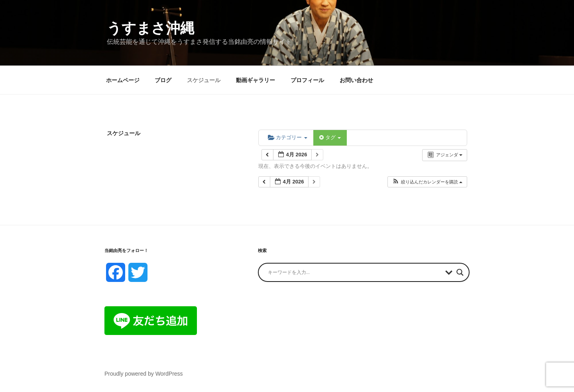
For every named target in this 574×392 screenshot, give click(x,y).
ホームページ (123, 80)
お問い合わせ (356, 80)
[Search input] (355, 272)
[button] (427, 182)
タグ (330, 137)
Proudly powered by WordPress (144, 374)
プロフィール (307, 80)
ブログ (163, 80)
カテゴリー (288, 137)
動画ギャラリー (256, 80)
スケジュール (204, 80)
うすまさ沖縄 (151, 28)
